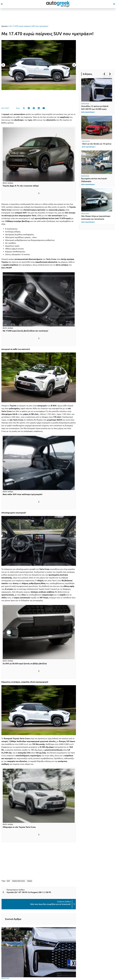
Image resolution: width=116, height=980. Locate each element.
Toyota (30, 881)
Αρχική (4, 26)
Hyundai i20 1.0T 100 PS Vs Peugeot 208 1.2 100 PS (29, 892)
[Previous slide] (3, 65)
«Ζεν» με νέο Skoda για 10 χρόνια (97, 144)
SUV (8, 881)
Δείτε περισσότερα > (88, 112)
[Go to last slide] (105, 74)
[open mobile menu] (2, 4)
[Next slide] (74, 65)
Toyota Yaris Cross (18, 881)
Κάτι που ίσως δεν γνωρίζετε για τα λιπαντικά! (51, 904)
